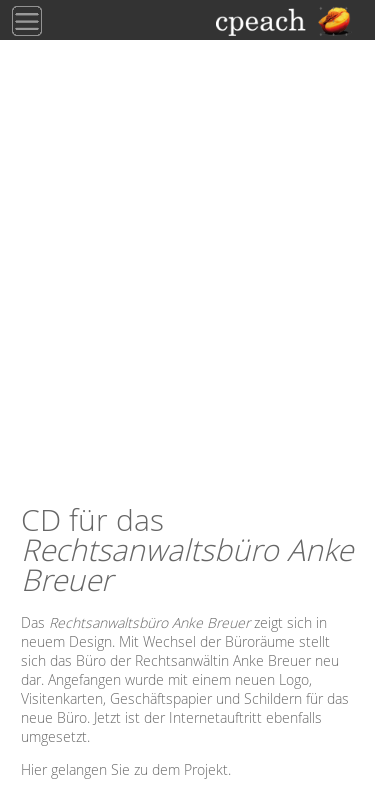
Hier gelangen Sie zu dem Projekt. (126, 769)
